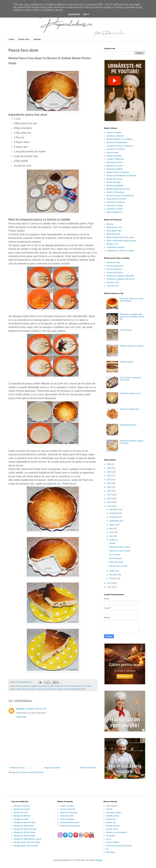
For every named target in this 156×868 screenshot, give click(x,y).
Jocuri (109, 839)
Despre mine (24, 39)
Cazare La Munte (67, 809)
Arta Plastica (111, 806)
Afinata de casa (113, 262)
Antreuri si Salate (114, 133)
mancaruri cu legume (116, 202)
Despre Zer (111, 822)
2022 (110, 480)
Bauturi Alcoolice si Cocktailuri (119, 139)
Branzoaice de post (128, 425)
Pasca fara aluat (116, 562)
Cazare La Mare (67, 806)
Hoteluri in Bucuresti (69, 813)
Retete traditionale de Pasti (75, 689)
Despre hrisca (112, 829)
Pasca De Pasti (61, 686)
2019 (110, 491)
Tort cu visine (115, 555)
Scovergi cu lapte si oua (130, 393)
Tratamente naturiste (115, 247)
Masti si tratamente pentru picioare (121, 241)
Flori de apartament (115, 266)
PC (107, 849)
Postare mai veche (88, 768)
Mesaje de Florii (21, 813)
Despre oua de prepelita (116, 832)
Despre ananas (113, 826)
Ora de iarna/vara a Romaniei (119, 846)
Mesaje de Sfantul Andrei (25, 822)
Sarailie (112, 543)
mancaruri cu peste (115, 209)
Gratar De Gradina (114, 273)
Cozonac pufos (115, 558)
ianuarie (113, 578)
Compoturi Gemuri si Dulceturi (120, 146)
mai (111, 536)
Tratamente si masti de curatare (120, 251)
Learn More (74, 14)
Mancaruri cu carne (115, 166)
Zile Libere (110, 852)
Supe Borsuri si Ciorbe (116, 199)
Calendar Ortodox (114, 813)
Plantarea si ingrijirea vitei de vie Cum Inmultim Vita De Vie (132, 317)
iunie (112, 532)
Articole (109, 809)
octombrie (114, 517)
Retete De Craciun (114, 179)
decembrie (114, 509)
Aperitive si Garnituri (115, 136)
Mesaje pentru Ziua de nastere (27, 842)
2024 (110, 472)
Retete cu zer (112, 244)
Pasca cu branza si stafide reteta (29, 686)
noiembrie (114, 513)
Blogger (99, 860)
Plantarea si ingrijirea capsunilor (120, 276)
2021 (110, 483)
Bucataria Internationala (117, 142)
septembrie (114, 521)
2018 (110, 495)
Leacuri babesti (113, 842)
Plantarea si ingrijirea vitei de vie (120, 279)
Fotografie (110, 836)
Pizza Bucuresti (67, 816)
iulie (111, 528)
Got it (86, 14)
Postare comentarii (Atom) (32, 772)
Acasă (11, 39)
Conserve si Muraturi (115, 149)
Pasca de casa (48, 686)
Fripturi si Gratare (114, 156)
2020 (110, 487)
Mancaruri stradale (114, 169)
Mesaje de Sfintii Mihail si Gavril (28, 839)
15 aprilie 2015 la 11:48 (36, 709)
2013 (110, 587)
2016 (110, 502)
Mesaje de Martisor (22, 816)
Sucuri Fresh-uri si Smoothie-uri (120, 196)
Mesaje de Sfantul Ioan (24, 826)
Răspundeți (21, 717)
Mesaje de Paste (21, 819)
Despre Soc (111, 819)
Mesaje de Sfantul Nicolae (25, 829)
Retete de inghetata (115, 186)
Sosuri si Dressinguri (115, 192)
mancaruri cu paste (115, 206)
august (113, 525)
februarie (114, 575)
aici (68, 480)
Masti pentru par (114, 234)
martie (112, 571)
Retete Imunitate (114, 182)
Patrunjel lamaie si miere (120, 547)
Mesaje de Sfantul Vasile (24, 836)
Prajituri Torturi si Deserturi (26, 689)
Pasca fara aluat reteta (77, 686)
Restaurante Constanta (70, 826)
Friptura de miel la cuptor (120, 551)
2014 (110, 583)
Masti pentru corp (114, 227)
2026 (110, 464)
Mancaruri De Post (114, 162)
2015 (110, 506)
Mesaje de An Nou (22, 806)
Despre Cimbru (113, 816)
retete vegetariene (114, 212)
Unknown (21, 709)
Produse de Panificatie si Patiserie (50, 689)
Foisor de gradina (114, 269)
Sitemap (37, 39)
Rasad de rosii (113, 282)
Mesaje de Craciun (22, 809)
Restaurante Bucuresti (70, 822)
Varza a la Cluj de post (130, 409)
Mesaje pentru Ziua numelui (26, 846)
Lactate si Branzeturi (115, 159)
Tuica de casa (112, 286)
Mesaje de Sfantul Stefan (25, 832)
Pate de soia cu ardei (118, 566)
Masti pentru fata (114, 231)
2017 (110, 499)
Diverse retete (113, 153)
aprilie (112, 540)
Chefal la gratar (126, 362)
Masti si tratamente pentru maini (120, 237)
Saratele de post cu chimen (132, 346)
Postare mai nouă (17, 768)
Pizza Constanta (67, 819)
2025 (110, 468)
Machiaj (110, 224)
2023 (110, 476)
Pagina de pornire (52, 768)
